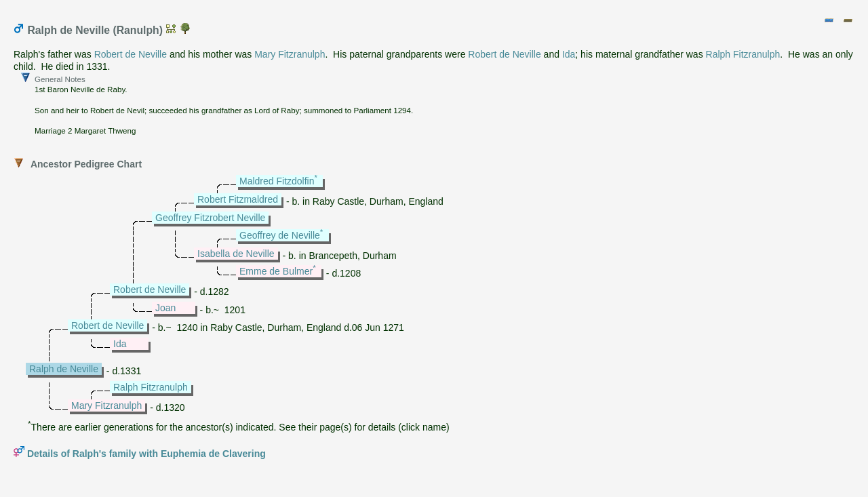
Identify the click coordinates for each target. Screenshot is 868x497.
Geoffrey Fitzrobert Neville (210, 218)
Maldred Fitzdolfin (277, 181)
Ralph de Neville (64, 369)
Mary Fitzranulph (290, 54)
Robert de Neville (131, 54)
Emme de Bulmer (276, 271)
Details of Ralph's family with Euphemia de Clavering (146, 454)
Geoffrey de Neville (280, 235)
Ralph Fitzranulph (743, 54)
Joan (165, 308)
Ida (569, 54)
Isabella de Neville (236, 254)
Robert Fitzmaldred (238, 199)
